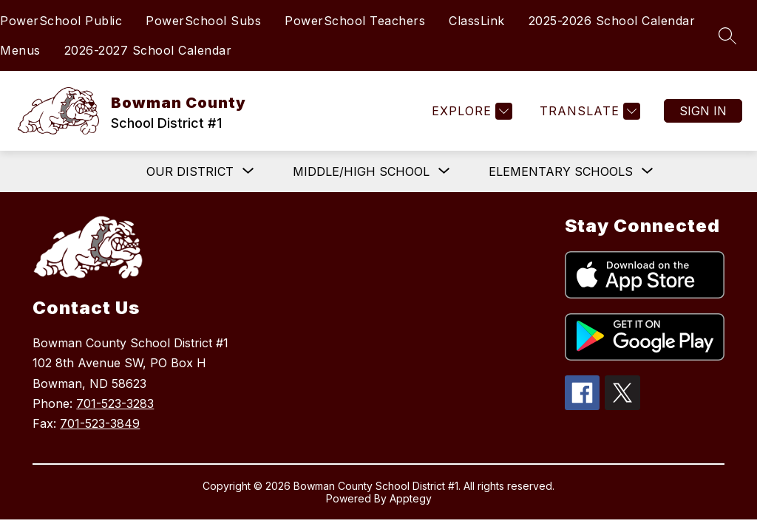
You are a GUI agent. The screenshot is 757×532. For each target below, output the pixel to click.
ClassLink (477, 21)
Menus (20, 50)
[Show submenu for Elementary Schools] (561, 171)
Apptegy (411, 498)
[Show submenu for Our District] (190, 171)
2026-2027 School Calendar (148, 50)
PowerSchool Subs (203, 21)
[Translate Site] (588, 111)
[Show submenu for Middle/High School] (361, 171)
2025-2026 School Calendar (612, 21)
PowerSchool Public (61, 21)
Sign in (703, 111)
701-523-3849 (100, 423)
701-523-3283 (115, 403)
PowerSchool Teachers (355, 21)
